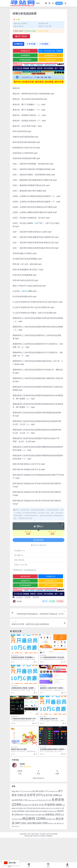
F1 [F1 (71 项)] (21, 816)
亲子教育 (15, 771)
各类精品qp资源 (25, 84)
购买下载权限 (21, 60)
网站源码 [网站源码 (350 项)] (40, 847)
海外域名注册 (51, 84)
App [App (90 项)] (15, 815)
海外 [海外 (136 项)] (24, 839)
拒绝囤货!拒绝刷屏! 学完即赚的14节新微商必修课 (23, 682)
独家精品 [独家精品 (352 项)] (53, 839)
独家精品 (44, 679)
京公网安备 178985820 (45, 860)
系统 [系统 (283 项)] (27, 847)
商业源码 (15, 741)
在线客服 (55, 858)
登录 (59, 3)
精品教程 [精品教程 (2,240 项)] (34, 843)
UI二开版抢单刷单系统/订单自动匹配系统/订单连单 (53, 682)
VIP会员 (28, 556)
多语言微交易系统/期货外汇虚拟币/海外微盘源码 (52, 774)
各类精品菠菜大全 (51, 79)
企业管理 (24, 48)
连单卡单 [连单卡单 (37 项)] (15, 851)
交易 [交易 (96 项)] (35, 815)
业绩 (36, 247)
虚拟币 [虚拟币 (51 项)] (60, 848)
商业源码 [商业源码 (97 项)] (27, 829)
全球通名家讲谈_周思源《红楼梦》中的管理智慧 (24, 713)
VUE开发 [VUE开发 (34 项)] (27, 816)
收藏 (52, 626)
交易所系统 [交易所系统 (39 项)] (53, 816)
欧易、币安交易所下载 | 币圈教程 (51, 75)
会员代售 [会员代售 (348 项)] (51, 819)
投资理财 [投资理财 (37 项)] (58, 833)
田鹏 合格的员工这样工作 (49, 743)
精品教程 (36, 622)
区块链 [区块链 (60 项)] (41, 824)
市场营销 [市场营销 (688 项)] (53, 829)
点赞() (60, 626)
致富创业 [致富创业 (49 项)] (52, 848)
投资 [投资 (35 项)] (52, 833)
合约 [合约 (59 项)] (48, 824)
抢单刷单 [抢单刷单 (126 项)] (23, 835)
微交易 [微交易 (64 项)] (37, 832)
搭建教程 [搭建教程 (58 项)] (46, 835)
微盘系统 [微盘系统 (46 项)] (45, 833)
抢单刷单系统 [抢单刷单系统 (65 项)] (36, 835)
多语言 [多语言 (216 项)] (38, 829)
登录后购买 (38, 564)
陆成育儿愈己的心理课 (19, 773)
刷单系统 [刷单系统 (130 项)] (21, 824)
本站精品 (44, 710)
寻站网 (17, 626)
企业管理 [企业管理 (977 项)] (33, 819)
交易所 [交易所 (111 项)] (44, 815)
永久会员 (52, 556)
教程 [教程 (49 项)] (54, 836)
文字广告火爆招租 (51, 610)
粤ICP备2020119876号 (32, 860)
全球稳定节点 (25, 75)
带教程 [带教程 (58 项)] (22, 832)
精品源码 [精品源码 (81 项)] (51, 843)
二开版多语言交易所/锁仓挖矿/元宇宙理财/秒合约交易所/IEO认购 (23, 744)
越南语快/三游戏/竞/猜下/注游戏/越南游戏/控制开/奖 (52, 713)
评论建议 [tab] (46, 68)
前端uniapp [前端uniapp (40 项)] (32, 824)
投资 (25, 315)
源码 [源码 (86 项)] (41, 839)
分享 (45, 626)
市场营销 (15, 679)
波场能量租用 (25, 79)
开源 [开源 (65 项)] (30, 832)
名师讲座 (28, 622)
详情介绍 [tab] (19, 68)
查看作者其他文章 (38, 802)
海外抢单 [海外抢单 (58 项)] (33, 839)
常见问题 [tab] (32, 68)
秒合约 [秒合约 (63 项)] (18, 843)
